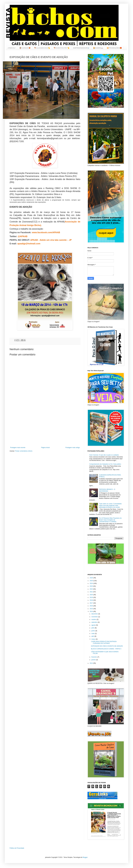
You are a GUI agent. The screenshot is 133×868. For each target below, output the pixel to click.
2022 (92, 589)
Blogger (85, 857)
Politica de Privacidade (17, 848)
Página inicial (45, 448)
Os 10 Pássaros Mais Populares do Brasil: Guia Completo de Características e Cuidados (110, 520)
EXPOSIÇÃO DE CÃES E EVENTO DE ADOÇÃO (107, 646)
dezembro (95, 614)
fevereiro (94, 657)
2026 (92, 578)
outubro (94, 619)
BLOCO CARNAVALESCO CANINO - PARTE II (106, 649)
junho (93, 631)
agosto (94, 625)
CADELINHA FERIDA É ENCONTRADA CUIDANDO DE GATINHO (104, 642)
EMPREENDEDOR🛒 (81, 48)
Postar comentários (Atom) (24, 451)
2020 (92, 595)
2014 (92, 611)
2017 (92, 603)
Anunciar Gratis (102, 799)
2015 (92, 609)
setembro (95, 622)
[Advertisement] (45, 427)
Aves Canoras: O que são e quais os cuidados (104, 455)
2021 (92, 592)
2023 (92, 586)
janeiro (94, 660)
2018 (92, 600)
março (94, 639)
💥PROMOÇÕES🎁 (114, 48)
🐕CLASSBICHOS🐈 (42, 48)
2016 (92, 606)
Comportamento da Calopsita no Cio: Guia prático (105, 464)
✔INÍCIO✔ (12, 48)
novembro (95, 617)
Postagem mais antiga (73, 448)
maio (93, 634)
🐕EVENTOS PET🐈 (62, 48)
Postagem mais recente (18, 448)
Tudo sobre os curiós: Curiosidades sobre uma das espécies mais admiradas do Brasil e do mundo (110, 505)
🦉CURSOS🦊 (25, 48)
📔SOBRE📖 (98, 48)
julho (93, 628)
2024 (92, 583)
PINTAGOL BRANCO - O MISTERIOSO (107, 490)
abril (93, 636)
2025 (92, 581)
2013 (92, 663)
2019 (92, 597)
